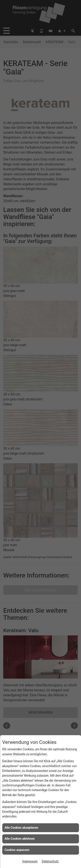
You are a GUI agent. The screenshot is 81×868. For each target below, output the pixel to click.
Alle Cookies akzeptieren (21, 828)
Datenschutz (50, 861)
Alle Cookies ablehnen (20, 839)
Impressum (30, 861)
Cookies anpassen (17, 850)
